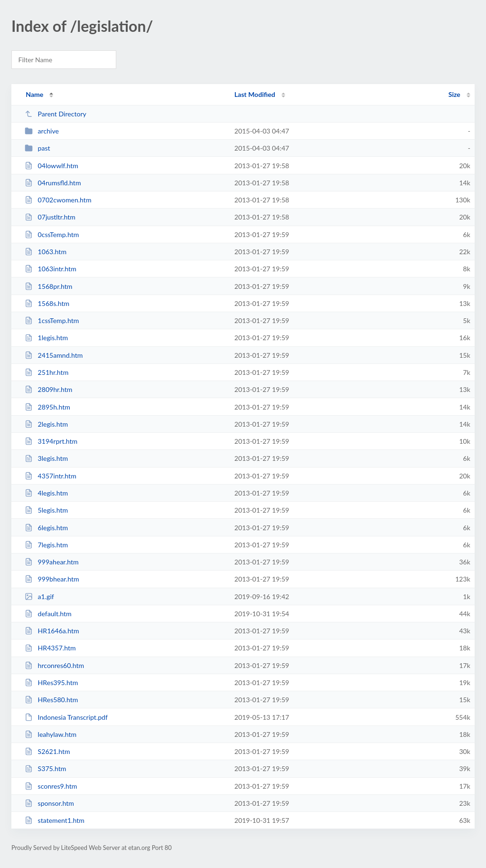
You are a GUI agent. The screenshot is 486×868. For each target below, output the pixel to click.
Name (34, 94)
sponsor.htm (49, 803)
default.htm (48, 614)
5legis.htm (46, 510)
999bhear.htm (52, 579)
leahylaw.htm (51, 734)
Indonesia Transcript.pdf (66, 717)
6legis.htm (46, 528)
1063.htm (46, 252)
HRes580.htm (51, 700)
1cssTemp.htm (52, 320)
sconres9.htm (51, 786)
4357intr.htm (51, 476)
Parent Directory (56, 114)
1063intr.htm (51, 269)
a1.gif (39, 596)
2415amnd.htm (54, 355)
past (37, 148)
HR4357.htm (50, 648)
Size (454, 94)
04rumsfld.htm (53, 183)
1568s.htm (47, 303)
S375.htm (45, 768)
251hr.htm (47, 372)
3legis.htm (46, 458)
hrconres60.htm (54, 665)
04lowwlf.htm (51, 166)
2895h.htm (47, 407)
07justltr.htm (50, 217)
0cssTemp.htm (52, 234)
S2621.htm (47, 751)
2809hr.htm (48, 389)
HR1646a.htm (52, 631)
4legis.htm (46, 493)
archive (42, 131)
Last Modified (255, 94)
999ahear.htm (52, 562)
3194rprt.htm (51, 441)
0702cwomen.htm (58, 200)
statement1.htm (55, 820)
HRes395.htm (51, 682)
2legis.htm (46, 424)
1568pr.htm (48, 286)
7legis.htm (46, 545)
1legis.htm (46, 338)
